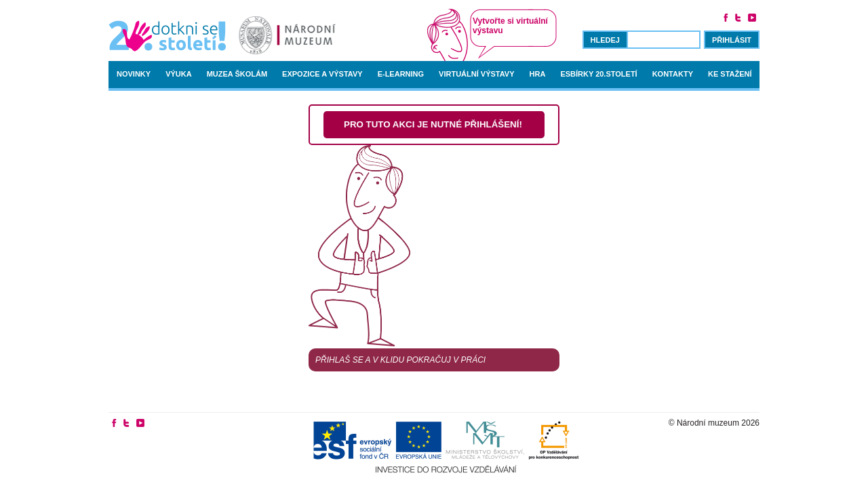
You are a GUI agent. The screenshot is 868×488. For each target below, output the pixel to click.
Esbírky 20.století (598, 74)
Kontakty (673, 74)
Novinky (134, 74)
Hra (538, 74)
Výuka (179, 74)
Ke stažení (730, 74)
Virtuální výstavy (476, 74)
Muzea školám (237, 74)
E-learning (401, 74)
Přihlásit (732, 40)
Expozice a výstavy (322, 74)
